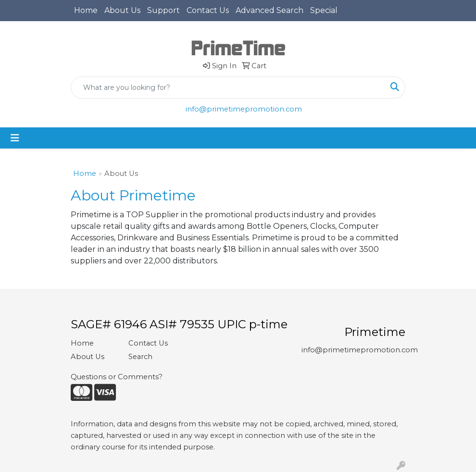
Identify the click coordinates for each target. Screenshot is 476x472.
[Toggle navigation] (15, 138)
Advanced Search (269, 10)
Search (140, 357)
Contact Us (208, 10)
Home (86, 10)
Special (324, 10)
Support (163, 10)
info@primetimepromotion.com (244, 109)
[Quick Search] (228, 87)
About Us (122, 10)
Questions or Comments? (117, 377)
